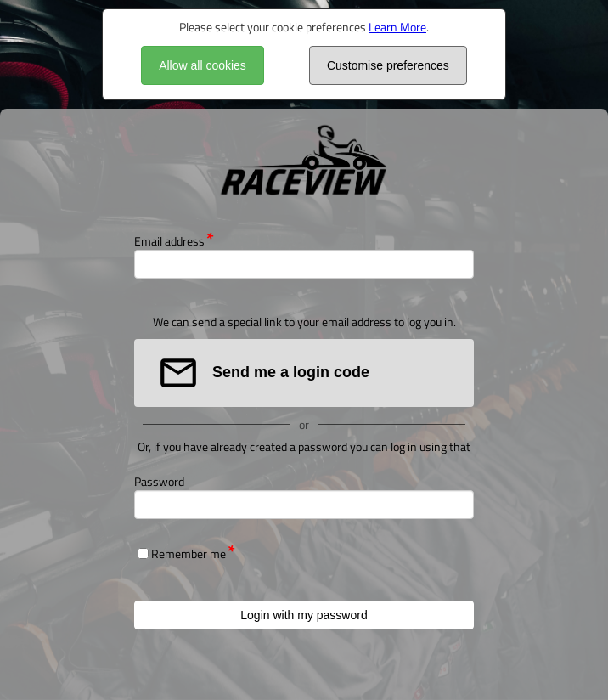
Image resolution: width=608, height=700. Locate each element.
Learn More (397, 27)
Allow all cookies (203, 65)
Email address (169, 241)
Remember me (189, 553)
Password (159, 481)
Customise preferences (388, 65)
